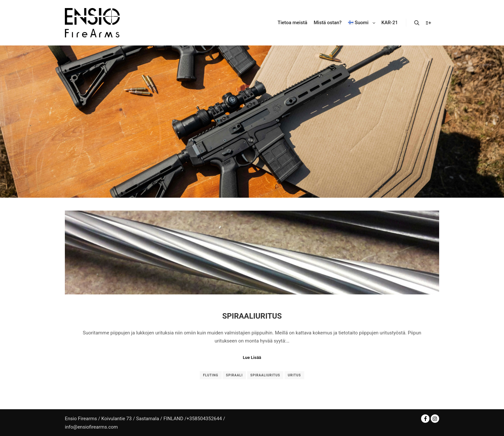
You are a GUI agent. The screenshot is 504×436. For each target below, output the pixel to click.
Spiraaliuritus (252, 316)
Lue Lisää (252, 357)
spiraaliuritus (265, 375)
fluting (211, 375)
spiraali (234, 375)
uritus (294, 375)
